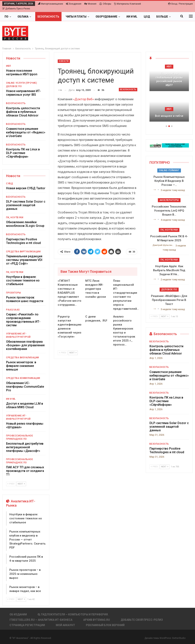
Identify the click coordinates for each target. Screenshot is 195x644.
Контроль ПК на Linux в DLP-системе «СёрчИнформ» (23, 153)
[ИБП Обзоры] (169, 145)
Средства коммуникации (23, 378)
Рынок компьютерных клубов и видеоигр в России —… (169, 181)
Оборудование (106, 17)
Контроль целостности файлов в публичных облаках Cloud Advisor (23, 112)
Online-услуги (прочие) (22, 83)
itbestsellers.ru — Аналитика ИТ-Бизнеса (41, 620)
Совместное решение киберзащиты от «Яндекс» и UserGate (26, 132)
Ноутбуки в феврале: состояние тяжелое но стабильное (23, 280)
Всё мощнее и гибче (169, 116)
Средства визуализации (23, 358)
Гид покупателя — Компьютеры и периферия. (73, 614)
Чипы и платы (76, 17)
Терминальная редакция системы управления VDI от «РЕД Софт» (24, 260)
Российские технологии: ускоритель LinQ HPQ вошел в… (169, 211)
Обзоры (105, 4)
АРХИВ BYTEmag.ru (97, 620)
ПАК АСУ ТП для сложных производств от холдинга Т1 (25, 471)
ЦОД (147, 17)
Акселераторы (169, 200)
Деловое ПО (14, 86)
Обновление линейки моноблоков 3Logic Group (25, 224)
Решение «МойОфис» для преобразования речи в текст (169, 300)
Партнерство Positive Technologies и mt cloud (23, 241)
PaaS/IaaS (13, 310)
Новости (64, 61)
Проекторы (14, 293)
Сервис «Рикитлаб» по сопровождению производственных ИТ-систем (23, 320)
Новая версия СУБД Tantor (26, 188)
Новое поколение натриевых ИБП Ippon (22, 72)
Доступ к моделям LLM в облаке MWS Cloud (25, 405)
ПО (6, 17)
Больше (162, 17)
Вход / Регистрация (180, 4)
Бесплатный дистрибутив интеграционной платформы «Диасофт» (25, 447)
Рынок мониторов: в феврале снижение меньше (21, 366)
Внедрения (74, 4)
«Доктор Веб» (84, 99)
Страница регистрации (27, 625)
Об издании (18, 614)
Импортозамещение (50, 4)
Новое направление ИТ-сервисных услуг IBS (24, 93)
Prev (63, 353)
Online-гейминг (169, 170)
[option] (169, 95)
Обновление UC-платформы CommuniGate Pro (25, 387)
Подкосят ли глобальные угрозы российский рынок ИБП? (169, 79)
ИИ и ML (132, 17)
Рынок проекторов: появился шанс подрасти (25, 299)
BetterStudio (179, 638)
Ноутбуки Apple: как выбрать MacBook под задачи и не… (169, 270)
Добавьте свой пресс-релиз (142, 620)
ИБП (9, 66)
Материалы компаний (127, 4)
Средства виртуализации (23, 252)
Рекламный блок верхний (105, 625)
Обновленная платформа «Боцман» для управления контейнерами (25, 345)
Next (73, 353)
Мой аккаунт (65, 625)
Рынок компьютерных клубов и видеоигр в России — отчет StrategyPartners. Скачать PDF (27, 540)
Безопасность (48, 17)
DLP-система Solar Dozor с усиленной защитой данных (26, 205)
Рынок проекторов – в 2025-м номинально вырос (25, 574)
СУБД (10, 184)
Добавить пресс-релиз (16, 9)
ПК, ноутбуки (15, 217)
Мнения (90, 4)
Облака (23, 17)
